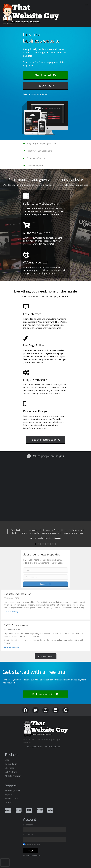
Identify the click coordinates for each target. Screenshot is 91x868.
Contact (9, 802)
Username (28, 825)
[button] (45, 75)
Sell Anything (11, 772)
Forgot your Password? (32, 855)
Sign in (45, 94)
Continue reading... (11, 612)
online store (30, 53)
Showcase (10, 768)
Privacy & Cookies (52, 747)
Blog (7, 760)
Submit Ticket (11, 798)
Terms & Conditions (32, 747)
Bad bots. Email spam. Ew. (17, 594)
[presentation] (5, 862)
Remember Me (31, 844)
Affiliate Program (13, 776)
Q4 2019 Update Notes (16, 625)
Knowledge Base (13, 790)
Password (28, 835)
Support (9, 794)
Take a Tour (11, 764)
